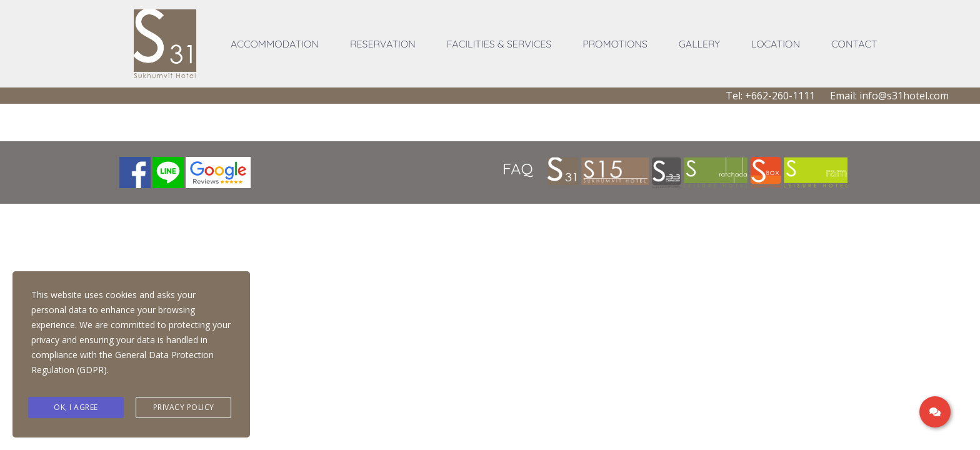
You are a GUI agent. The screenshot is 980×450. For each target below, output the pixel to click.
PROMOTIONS (615, 44)
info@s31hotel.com (904, 96)
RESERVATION (383, 44)
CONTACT (854, 44)
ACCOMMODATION (275, 44)
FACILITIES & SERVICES (499, 44)
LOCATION (776, 44)
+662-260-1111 (780, 96)
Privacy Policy (184, 408)
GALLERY (699, 44)
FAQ (518, 168)
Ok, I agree (76, 408)
